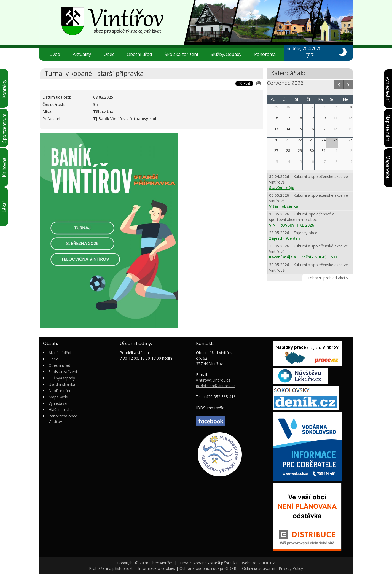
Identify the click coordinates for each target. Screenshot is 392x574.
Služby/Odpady (228, 54)
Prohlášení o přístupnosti (111, 568)
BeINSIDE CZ (263, 563)
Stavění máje (282, 188)
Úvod (55, 54)
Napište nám (60, 391)
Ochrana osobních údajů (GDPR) (209, 568)
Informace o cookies (157, 568)
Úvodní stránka (62, 384)
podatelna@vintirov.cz (216, 386)
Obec (111, 54)
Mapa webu (59, 397)
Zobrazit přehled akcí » (328, 278)
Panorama (265, 54)
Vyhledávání (59, 403)
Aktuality (82, 54)
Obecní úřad (142, 54)
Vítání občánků (284, 206)
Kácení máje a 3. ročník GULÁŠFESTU (304, 257)
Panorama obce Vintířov (63, 419)
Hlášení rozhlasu (63, 410)
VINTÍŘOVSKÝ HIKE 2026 (292, 225)
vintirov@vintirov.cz (213, 380)
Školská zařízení (183, 54)
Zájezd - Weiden (284, 238)
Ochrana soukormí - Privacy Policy (272, 568)
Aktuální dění (60, 353)
